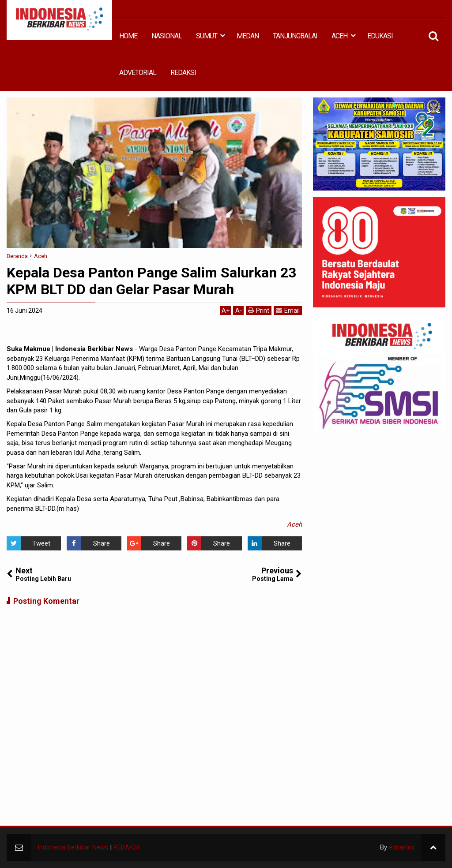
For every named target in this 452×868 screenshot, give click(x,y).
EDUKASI (380, 36)
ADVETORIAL (138, 73)
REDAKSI (183, 73)
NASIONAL (167, 36)
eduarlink (402, 847)
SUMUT (207, 36)
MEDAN (248, 36)
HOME (128, 36)
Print (259, 310)
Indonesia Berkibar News (73, 847)
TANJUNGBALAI (295, 36)
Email (288, 310)
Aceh (294, 524)
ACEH (339, 36)
